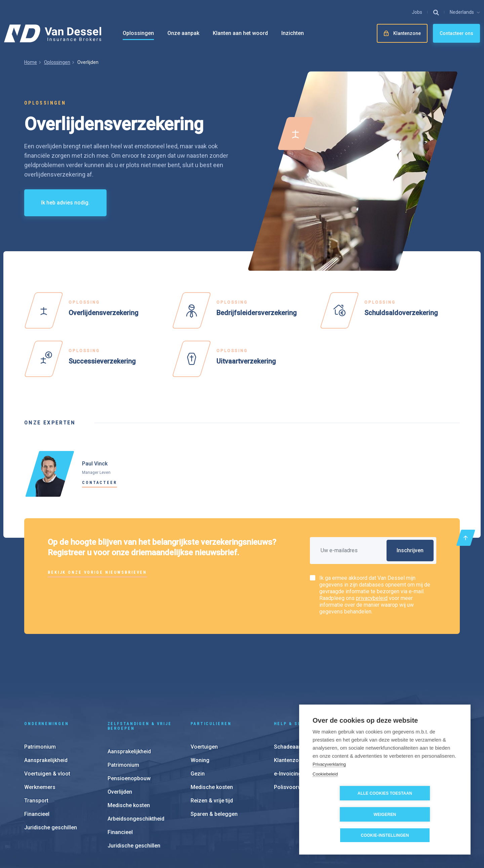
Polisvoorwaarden (296, 739)
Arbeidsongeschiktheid (136, 770)
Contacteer (99, 483)
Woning (200, 712)
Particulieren (211, 675)
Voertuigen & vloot (47, 725)
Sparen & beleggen (214, 766)
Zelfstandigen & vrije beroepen (140, 678)
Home (31, 62)
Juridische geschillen (51, 779)
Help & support (296, 675)
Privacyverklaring (329, 785)
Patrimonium (40, 698)
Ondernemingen (46, 675)
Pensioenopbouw (129, 730)
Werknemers (40, 739)
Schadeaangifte (294, 698)
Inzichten (293, 33)
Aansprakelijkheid (46, 712)
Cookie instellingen (292, 827)
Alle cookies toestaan (347, 815)
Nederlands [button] (462, 12)
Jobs (417, 12)
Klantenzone (289, 712)
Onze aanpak (183, 33)
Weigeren (424, 815)
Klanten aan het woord (240, 33)
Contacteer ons (456, 33)
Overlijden (120, 743)
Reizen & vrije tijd (212, 752)
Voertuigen (204, 698)
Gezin (198, 725)
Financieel (37, 766)
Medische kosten (129, 757)
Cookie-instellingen (385, 835)
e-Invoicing (288, 725)
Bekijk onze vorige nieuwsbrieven (97, 572)
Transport (36, 752)
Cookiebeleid (325, 795)
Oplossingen (138, 33)
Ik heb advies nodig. (65, 203)
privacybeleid (372, 598)
